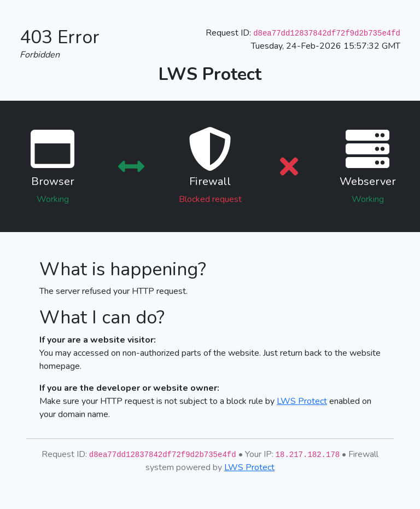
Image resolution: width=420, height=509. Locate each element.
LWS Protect (302, 401)
